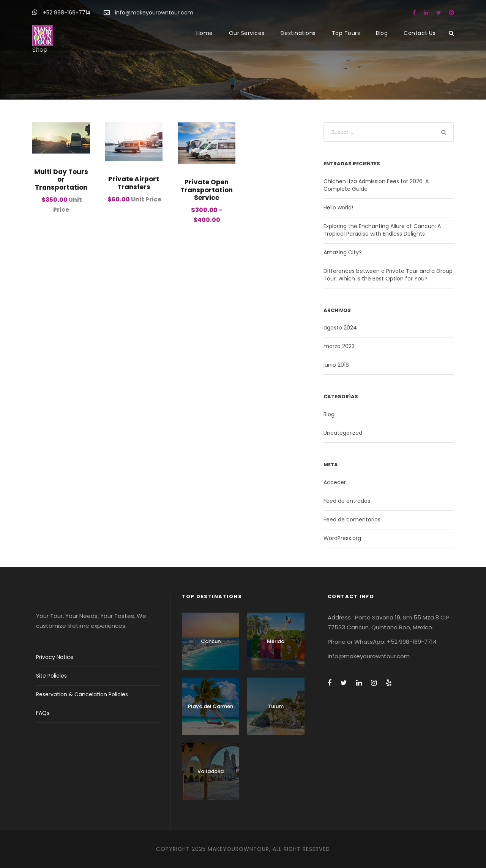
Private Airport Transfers (134, 183)
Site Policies (51, 676)
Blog (382, 33)
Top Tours (346, 33)
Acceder (335, 482)
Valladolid (211, 771)
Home (205, 33)
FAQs (43, 713)
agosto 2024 (340, 328)
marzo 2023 (339, 346)
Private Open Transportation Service (207, 190)
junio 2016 (336, 365)
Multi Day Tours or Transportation (61, 180)
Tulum (276, 706)
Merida (276, 641)
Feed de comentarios (352, 520)
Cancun (211, 641)
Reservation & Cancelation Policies (82, 694)
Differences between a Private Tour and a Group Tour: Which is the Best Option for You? (388, 275)
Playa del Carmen (211, 706)
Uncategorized (343, 433)
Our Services (247, 33)
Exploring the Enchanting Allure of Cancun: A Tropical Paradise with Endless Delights (382, 230)
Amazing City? (343, 252)
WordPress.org (342, 538)
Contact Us (420, 33)
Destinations (298, 33)
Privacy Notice (55, 657)
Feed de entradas (347, 501)
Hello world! (338, 207)
